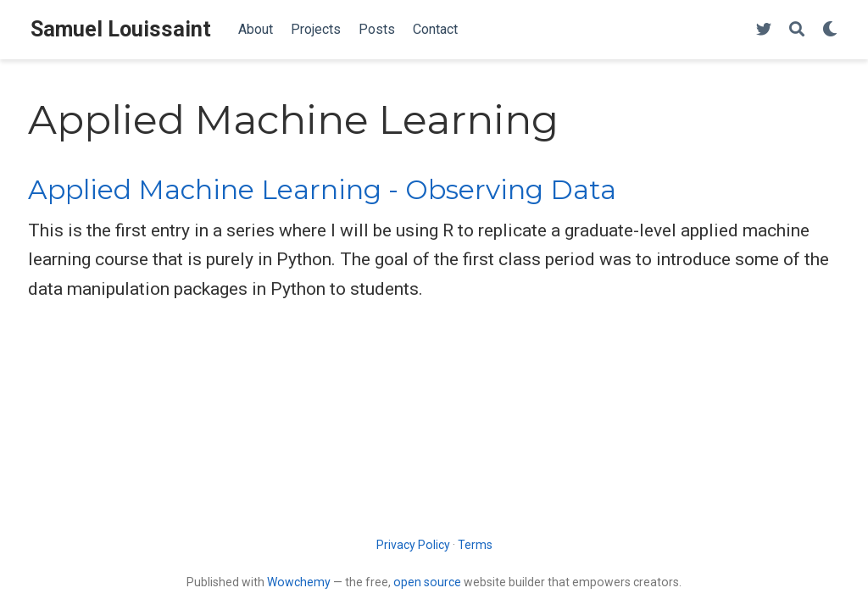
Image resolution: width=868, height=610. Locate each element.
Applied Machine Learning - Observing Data (322, 190)
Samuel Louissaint (121, 29)
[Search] (797, 30)
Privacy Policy (413, 545)
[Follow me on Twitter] (764, 30)
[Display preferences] (830, 30)
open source (427, 582)
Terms (475, 545)
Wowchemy (299, 582)
